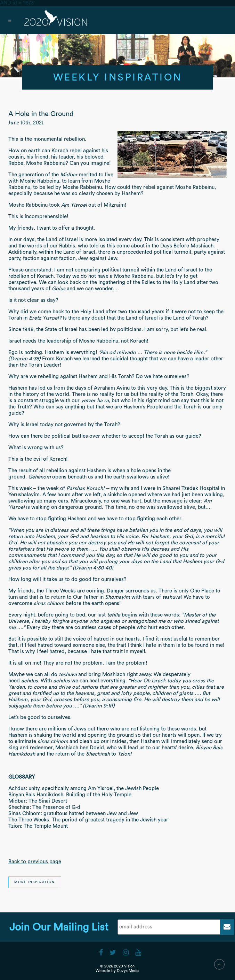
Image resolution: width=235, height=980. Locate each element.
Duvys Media (128, 971)
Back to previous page (35, 862)
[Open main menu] (118, 20)
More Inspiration (35, 882)
